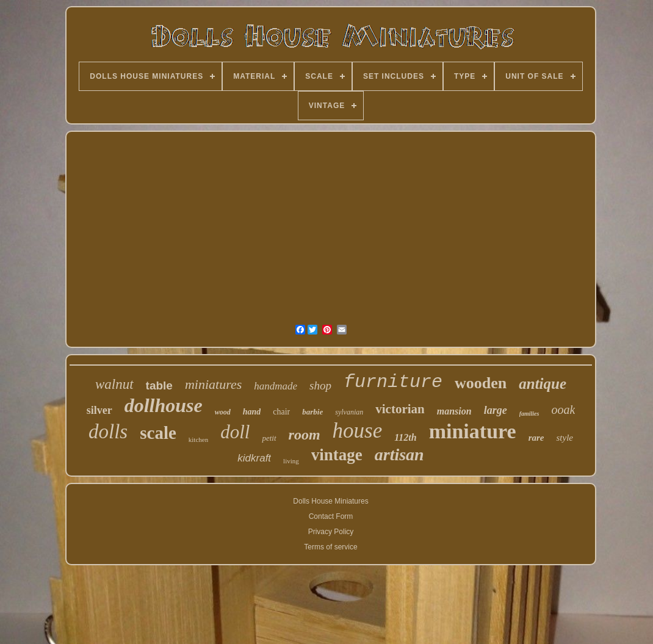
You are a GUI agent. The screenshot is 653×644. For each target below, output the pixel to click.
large (496, 410)
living (291, 461)
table (159, 385)
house (358, 431)
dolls (108, 432)
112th (405, 437)
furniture (393, 382)
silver (99, 410)
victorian (400, 409)
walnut (114, 384)
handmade (276, 386)
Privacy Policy (331, 532)
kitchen (198, 440)
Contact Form (331, 516)
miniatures (213, 384)
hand (252, 412)
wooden (481, 383)
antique (543, 384)
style (565, 438)
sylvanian (349, 412)
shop (320, 385)
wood (223, 412)
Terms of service (330, 547)
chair (281, 412)
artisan (399, 454)
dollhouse (164, 405)
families (529, 414)
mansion (454, 411)
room (305, 435)
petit (269, 438)
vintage (337, 455)
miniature (473, 431)
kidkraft (254, 458)
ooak (563, 410)
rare (536, 438)
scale (158, 433)
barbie (312, 412)
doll (235, 432)
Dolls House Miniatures (330, 501)
